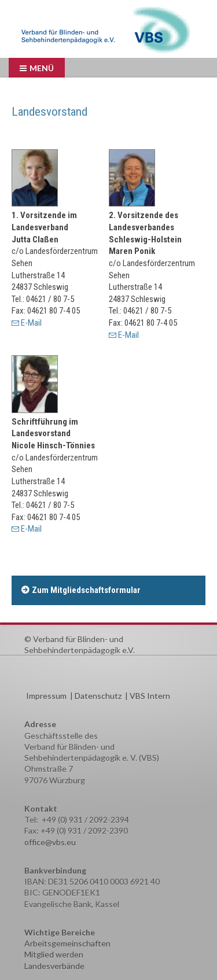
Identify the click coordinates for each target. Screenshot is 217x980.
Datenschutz (98, 696)
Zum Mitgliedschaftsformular (86, 590)
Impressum (46, 696)
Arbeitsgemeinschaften (67, 943)
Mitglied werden (54, 954)
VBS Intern (150, 696)
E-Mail (31, 323)
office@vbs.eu (50, 842)
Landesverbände (54, 966)
